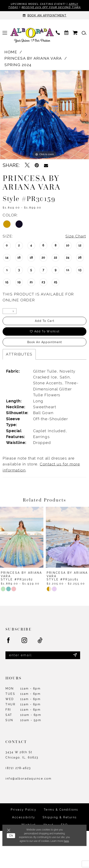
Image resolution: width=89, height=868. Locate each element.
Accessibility (24, 817)
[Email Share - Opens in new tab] (46, 165)
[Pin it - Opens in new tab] (37, 165)
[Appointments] (44, 15)
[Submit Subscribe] (75, 655)
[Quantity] (10, 311)
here (66, 841)
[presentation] (22, 537)
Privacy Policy (24, 810)
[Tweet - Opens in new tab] (27, 165)
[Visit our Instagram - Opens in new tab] (25, 641)
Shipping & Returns (60, 817)
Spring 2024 (18, 65)
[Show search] (84, 33)
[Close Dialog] (9, 830)
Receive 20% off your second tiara (51, 7)
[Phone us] (58, 33)
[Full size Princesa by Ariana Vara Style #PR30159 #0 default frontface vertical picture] (44, 115)
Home (11, 52)
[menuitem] (5, 33)
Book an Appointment (45, 342)
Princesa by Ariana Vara (33, 58)
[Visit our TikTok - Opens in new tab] (40, 641)
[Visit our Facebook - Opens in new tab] (9, 641)
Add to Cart (45, 321)
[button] (5, 33)
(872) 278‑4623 (18, 768)
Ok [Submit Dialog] (11, 836)
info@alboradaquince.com (28, 779)
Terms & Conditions (61, 810)
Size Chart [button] (76, 236)
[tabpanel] (44, 115)
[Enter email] (43, 655)
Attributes (19, 354)
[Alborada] (32, 36)
